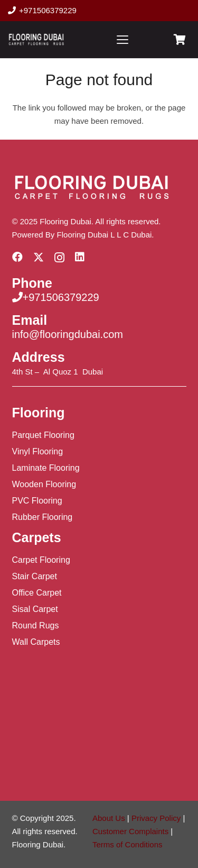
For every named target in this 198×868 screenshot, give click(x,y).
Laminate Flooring (46, 468)
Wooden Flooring (44, 484)
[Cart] (180, 40)
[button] (122, 40)
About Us (109, 818)
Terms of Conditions (128, 844)
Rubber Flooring (43, 517)
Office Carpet (37, 593)
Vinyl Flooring (38, 451)
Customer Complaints (130, 831)
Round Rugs (36, 625)
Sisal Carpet (35, 609)
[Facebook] (17, 257)
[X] (39, 257)
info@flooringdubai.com (68, 334)
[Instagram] (59, 258)
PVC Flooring (37, 501)
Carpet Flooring (41, 560)
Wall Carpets (36, 642)
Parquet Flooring (43, 435)
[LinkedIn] (80, 257)
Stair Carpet (35, 576)
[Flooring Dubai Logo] (36, 40)
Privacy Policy (156, 818)
